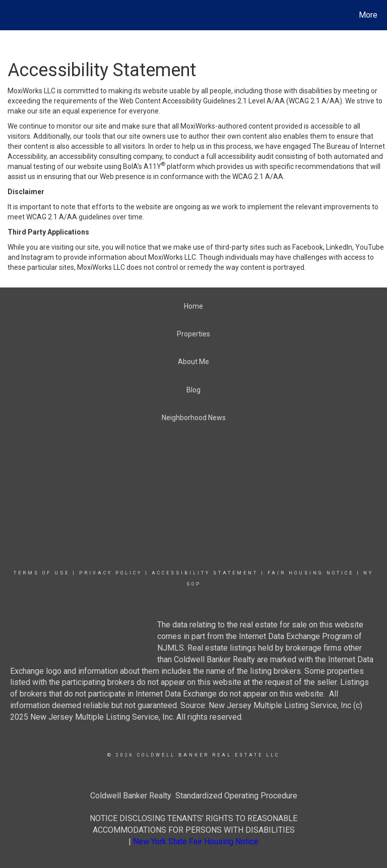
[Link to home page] (10, 15)
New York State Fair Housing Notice (196, 842)
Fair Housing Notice (311, 573)
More (368, 15)
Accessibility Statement (205, 573)
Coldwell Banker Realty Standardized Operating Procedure (194, 796)
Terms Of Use (42, 573)
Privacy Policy (111, 573)
